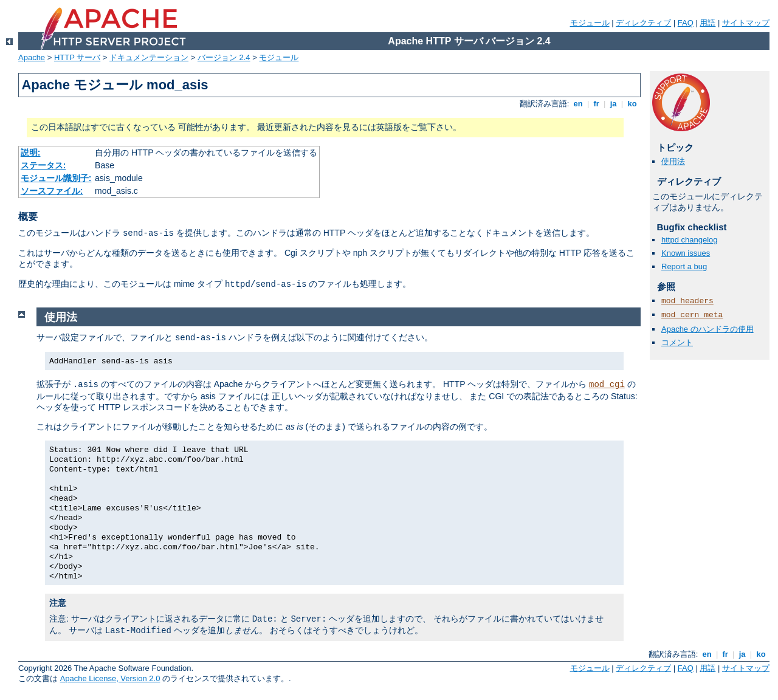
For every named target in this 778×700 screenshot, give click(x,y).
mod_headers (687, 301)
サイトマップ (746, 23)
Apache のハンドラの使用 (707, 329)
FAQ (686, 23)
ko (632, 104)
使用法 (673, 161)
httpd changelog (690, 240)
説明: (31, 153)
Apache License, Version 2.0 (110, 678)
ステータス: (43, 165)
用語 (707, 23)
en (578, 104)
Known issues (686, 253)
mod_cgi (607, 385)
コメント (677, 342)
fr (597, 104)
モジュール (590, 23)
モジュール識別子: (56, 178)
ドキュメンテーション (149, 57)
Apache (32, 57)
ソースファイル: (52, 191)
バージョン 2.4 (224, 57)
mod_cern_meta (692, 315)
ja (613, 104)
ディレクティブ (643, 23)
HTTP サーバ (77, 57)
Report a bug (684, 266)
